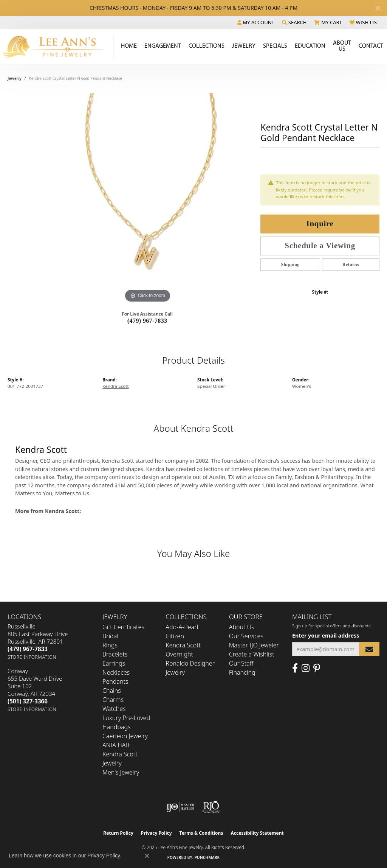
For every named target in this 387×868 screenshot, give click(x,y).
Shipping (290, 264)
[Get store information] (32, 657)
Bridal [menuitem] (110, 636)
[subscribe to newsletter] (369, 649)
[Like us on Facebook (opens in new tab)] (295, 668)
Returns (351, 264)
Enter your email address (326, 635)
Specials (275, 45)
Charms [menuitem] (113, 700)
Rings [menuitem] (110, 645)
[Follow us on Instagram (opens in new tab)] (306, 668)
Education (310, 45)
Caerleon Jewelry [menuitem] (125, 736)
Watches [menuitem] (114, 709)
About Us (342, 45)
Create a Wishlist (252, 654)
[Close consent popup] (147, 856)
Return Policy (118, 833)
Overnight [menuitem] (179, 654)
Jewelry (244, 45)
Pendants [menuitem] (115, 681)
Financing (242, 672)
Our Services (246, 636)
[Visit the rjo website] (211, 807)
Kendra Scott (116, 386)
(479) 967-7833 (147, 321)
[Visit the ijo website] (180, 807)
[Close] (378, 8)
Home (129, 45)
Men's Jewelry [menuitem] (121, 772)
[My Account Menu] (256, 22)
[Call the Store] (28, 649)
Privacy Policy (156, 833)
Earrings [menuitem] (114, 663)
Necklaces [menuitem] (116, 672)
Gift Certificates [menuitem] (123, 627)
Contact (371, 45)
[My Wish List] (365, 22)
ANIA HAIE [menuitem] (117, 745)
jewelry (15, 78)
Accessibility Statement (257, 833)
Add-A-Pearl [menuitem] (182, 627)
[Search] (294, 22)
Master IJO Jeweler (254, 645)
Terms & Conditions (201, 833)
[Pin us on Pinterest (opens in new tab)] (317, 668)
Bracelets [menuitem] (115, 654)
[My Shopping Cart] (328, 22)
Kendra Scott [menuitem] (183, 645)
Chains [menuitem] (112, 691)
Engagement (163, 45)
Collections (207, 45)
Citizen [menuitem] (175, 636)
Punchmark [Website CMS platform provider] (207, 857)
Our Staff (241, 663)
